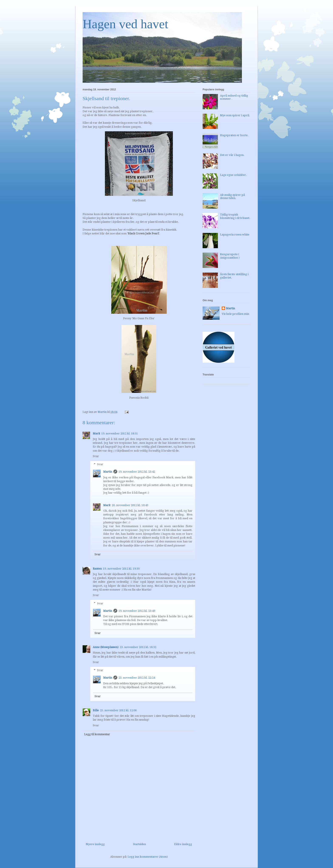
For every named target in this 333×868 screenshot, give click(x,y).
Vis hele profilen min (235, 314)
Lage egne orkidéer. (233, 175)
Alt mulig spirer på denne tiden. (232, 197)
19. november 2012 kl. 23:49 (137, 611)
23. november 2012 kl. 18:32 (138, 647)
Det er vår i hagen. (232, 155)
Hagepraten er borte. (234, 135)
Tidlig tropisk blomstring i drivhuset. (235, 216)
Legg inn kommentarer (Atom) (148, 857)
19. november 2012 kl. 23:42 (137, 472)
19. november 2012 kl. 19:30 (121, 569)
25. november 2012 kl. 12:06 (118, 710)
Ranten (97, 569)
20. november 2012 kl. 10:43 (130, 505)
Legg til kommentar (97, 734)
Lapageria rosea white (235, 234)
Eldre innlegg (183, 844)
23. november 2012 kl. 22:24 (137, 678)
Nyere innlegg (95, 844)
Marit (96, 433)
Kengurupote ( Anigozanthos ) (230, 256)
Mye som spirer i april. (235, 115)
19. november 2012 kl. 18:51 (120, 433)
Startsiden (139, 844)
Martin (108, 472)
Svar (96, 456)
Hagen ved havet (125, 24)
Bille (96, 710)
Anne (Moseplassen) (106, 647)
